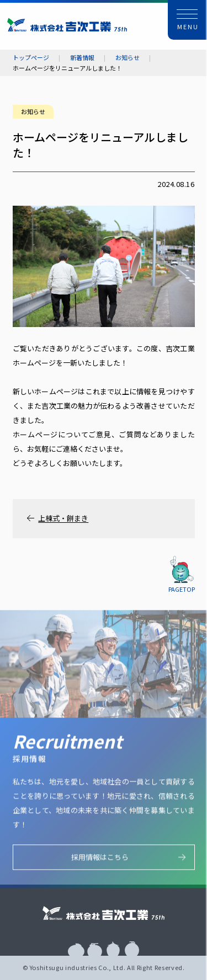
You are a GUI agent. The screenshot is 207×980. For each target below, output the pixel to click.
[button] (188, 20)
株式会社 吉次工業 (67, 25)
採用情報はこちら (100, 859)
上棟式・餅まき (63, 518)
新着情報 (82, 58)
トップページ (31, 58)
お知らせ (128, 58)
